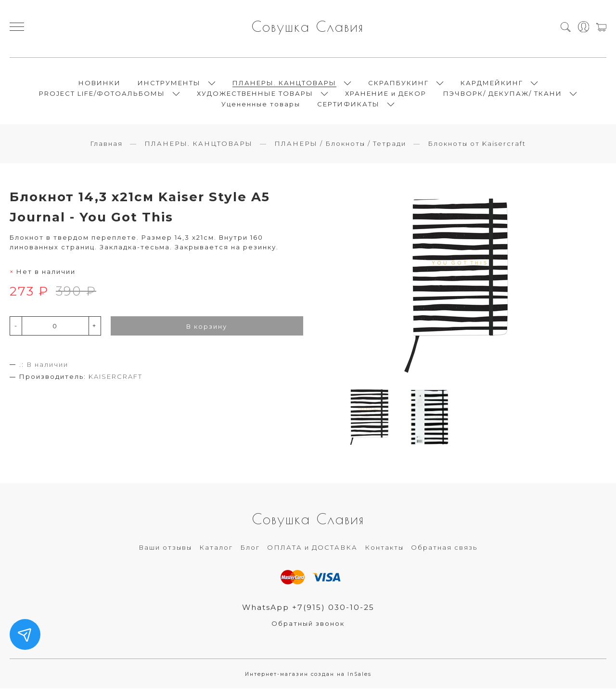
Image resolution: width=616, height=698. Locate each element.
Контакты (384, 556)
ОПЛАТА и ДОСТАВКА (312, 556)
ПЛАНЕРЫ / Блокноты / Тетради (340, 152)
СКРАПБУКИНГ (398, 87)
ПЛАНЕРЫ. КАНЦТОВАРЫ (284, 87)
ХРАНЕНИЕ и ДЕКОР (386, 97)
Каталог (216, 556)
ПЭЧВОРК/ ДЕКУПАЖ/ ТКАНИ (503, 97)
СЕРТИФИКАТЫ (348, 108)
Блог (250, 556)
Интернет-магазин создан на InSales (308, 683)
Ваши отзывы (165, 556)
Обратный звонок (308, 633)
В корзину (207, 335)
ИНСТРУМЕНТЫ (169, 87)
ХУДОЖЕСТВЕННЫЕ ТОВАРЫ (255, 97)
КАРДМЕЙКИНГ (492, 87)
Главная (106, 152)
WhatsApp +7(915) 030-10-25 (308, 616)
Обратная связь (444, 556)
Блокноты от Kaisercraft (477, 152)
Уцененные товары (261, 108)
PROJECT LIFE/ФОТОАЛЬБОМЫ (102, 97)
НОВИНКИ (100, 87)
